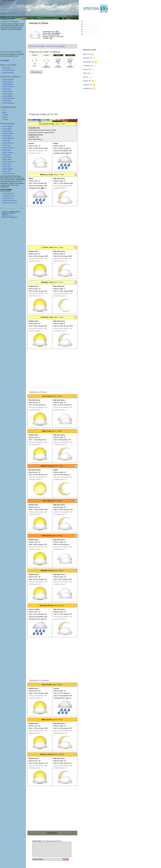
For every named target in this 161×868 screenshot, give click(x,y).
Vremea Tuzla (6, 145)
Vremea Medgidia (8, 84)
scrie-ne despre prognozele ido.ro (47, 841)
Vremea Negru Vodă (8, 98)
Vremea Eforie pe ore (9, 196)
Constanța (86, 66)
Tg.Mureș (86, 85)
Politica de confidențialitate (10, 217)
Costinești (5, 115)
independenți (4, 183)
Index (86, 22)
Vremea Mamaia (7, 131)
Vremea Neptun (7, 157)
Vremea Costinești (8, 148)
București (86, 58)
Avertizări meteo (91, 29)
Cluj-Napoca (87, 62)
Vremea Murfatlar (8, 94)
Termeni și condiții (7, 216)
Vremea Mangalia (8, 82)
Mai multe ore (36, 72)
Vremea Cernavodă (8, 86)
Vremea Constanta (8, 133)
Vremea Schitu (7, 150)
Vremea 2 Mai (6, 171)
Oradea (85, 81)
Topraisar (5, 117)
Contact (87, 34)
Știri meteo (88, 27)
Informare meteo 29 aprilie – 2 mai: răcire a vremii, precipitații (47, 46)
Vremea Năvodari (8, 96)
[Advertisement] (52, 93)
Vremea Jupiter (7, 159)
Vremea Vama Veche (9, 174)
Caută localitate (91, 24)
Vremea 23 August (8, 152)
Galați (85, 73)
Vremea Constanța (8, 79)
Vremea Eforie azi (8, 198)
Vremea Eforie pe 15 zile (10, 203)
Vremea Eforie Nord (8, 70)
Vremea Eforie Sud (8, 73)
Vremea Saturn (7, 167)
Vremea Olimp (7, 155)
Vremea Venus (7, 164)
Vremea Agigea (7, 136)
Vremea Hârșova (7, 91)
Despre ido (5, 214)
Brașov (85, 54)
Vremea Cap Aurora (8, 162)
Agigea (4, 112)
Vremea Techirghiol (8, 103)
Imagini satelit (90, 32)
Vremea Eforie (7, 68)
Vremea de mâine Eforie (10, 200)
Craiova (85, 69)
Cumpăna (5, 119)
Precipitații (5, 60)
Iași (84, 77)
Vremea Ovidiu (7, 101)
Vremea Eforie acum (8, 193)
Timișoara (86, 89)
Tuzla (4, 110)
